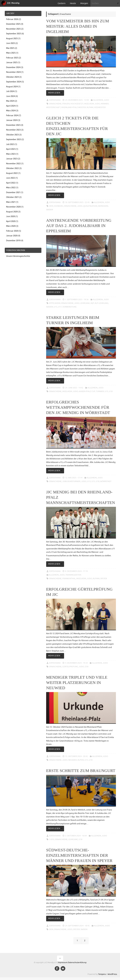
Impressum (63, 962)
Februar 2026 (12, 19)
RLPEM (81, 760)
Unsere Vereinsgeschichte (18, 256)
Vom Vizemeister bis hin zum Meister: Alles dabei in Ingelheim (78, 26)
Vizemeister (100, 107)
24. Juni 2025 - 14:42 (74, 388)
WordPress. (112, 974)
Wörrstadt (106, 481)
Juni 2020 (11, 216)
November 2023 (13, 130)
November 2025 (13, 29)
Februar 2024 (12, 116)
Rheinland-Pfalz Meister (74, 107)
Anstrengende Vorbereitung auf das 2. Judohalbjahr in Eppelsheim (79, 226)
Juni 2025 (11, 43)
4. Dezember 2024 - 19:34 (76, 663)
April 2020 (11, 221)
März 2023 (11, 154)
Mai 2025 (10, 48)
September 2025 (14, 34)
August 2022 (12, 173)
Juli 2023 (10, 144)
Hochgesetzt (77, 104)
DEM (51, 206)
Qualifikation (90, 206)
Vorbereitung (70, 307)
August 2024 (12, 87)
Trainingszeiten (73, 575)
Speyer (104, 579)
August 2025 (12, 39)
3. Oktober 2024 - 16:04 (76, 836)
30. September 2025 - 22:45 (77, 202)
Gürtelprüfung (70, 667)
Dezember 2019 (13, 241)
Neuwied (73, 760)
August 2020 (12, 212)
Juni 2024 (11, 96)
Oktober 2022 (12, 168)
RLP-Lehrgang (102, 303)
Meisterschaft (53, 107)
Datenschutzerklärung (77, 962)
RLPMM (90, 107)
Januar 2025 (12, 63)
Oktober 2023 (12, 135)
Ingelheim (89, 104)
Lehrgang (85, 303)
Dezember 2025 (13, 24)
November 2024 (13, 72)
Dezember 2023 (13, 125)
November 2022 (13, 164)
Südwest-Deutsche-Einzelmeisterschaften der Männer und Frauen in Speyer (79, 855)
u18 (111, 391)
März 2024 (11, 111)
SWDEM (50, 210)
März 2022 (11, 188)
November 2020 (13, 207)
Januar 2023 (12, 159)
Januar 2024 (12, 120)
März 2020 (11, 226)
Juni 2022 (11, 178)
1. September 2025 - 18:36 (77, 300)
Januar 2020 (12, 236)
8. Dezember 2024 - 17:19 (76, 571)
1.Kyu (52, 839)
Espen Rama (55, 100)
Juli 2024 (10, 91)
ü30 (87, 667)
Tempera (102, 974)
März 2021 (11, 202)
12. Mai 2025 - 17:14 (74, 478)
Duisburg (59, 206)
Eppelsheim (55, 303)
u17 (60, 307)
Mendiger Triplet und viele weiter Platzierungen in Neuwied (77, 682)
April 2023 (11, 149)
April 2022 (11, 183)
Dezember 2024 (13, 67)
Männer (105, 104)
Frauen (66, 104)
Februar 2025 (12, 58)
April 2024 (11, 106)
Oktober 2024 (12, 77)
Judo (106, 100)
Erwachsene (55, 104)
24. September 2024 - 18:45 (77, 926)
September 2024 (14, 82)
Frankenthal (69, 579)
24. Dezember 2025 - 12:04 (77, 100)
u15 (56, 307)
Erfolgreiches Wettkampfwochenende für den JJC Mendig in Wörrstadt (78, 407)
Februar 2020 (12, 231)
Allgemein (98, 100)
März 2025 (11, 53)
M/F (92, 303)
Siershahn (103, 206)
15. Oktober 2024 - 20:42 (76, 756)
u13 (89, 481)
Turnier (100, 391)
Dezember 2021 (13, 192)
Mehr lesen (56, 93)
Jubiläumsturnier (71, 481)
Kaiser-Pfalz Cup (87, 391)
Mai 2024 (10, 101)
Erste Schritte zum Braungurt (81, 771)
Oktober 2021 (12, 197)
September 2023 (14, 140)
